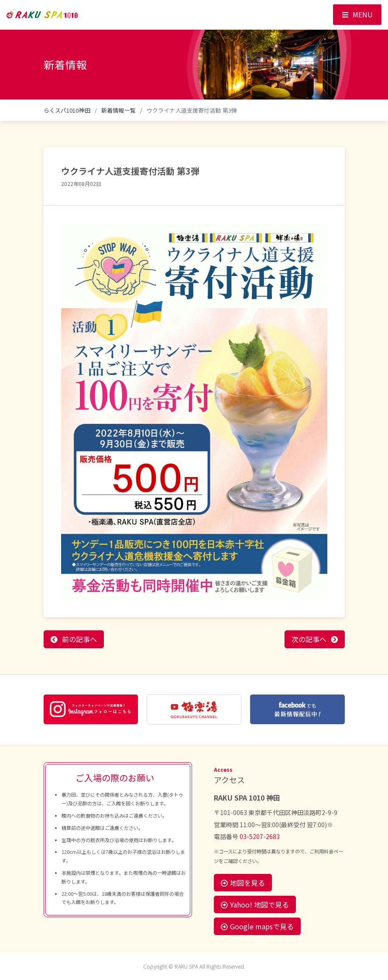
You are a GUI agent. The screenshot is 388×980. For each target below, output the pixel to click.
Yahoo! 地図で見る (255, 904)
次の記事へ (309, 639)
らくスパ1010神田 (67, 110)
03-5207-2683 (260, 836)
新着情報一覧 (118, 110)
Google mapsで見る (257, 926)
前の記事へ (79, 639)
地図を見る (243, 883)
